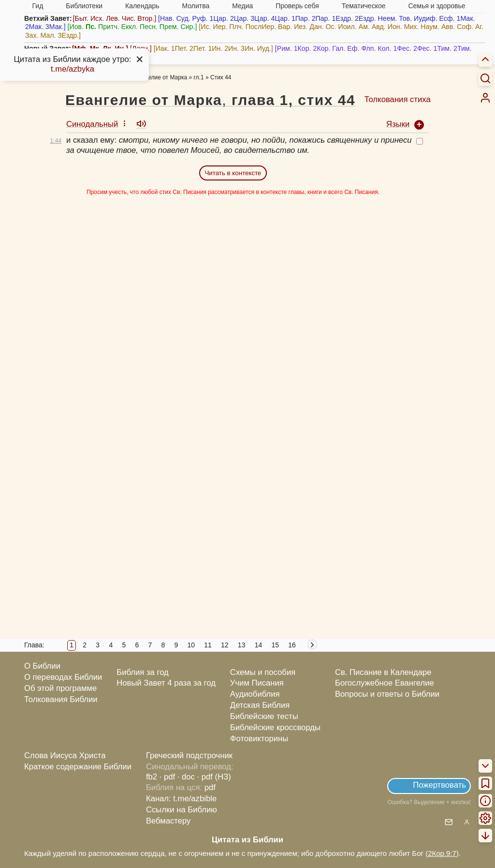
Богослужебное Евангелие (385, 683)
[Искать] (485, 78)
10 (191, 645)
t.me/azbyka (73, 69)
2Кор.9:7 (442, 853)
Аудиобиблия (255, 694)
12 (225, 645)
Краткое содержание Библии (78, 767)
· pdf (167, 777)
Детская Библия (260, 705)
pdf (210, 787)
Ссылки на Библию (182, 810)
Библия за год (143, 672)
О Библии (42, 666)
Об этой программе (60, 688)
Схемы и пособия (263, 672)
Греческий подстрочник (189, 756)
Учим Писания (257, 683)
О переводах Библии (63, 677)
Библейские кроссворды (275, 727)
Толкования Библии (61, 699)
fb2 (152, 777)
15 (275, 645)
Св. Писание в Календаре (383, 672)
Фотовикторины (259, 739)
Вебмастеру (168, 821)
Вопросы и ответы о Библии (387, 694)
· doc (186, 777)
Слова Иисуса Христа (65, 756)
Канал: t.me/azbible (181, 799)
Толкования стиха (398, 99)
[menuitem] (485, 98)
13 (242, 645)
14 (259, 645)
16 (292, 645)
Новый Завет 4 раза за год (166, 683)
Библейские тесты (264, 716)
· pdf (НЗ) (214, 777)
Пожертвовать (439, 785)
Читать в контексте (233, 173)
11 (208, 645)
